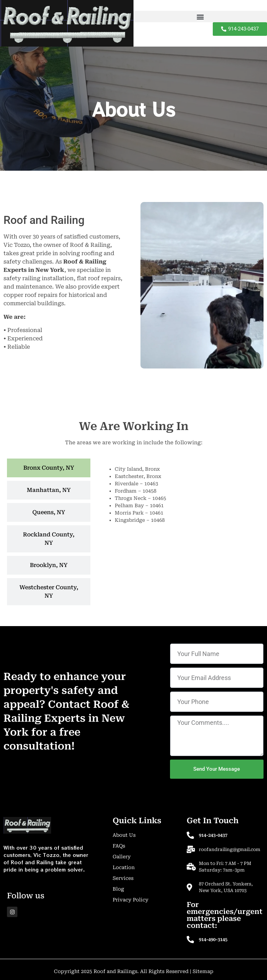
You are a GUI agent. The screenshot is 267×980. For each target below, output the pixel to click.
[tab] (49, 468)
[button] (200, 17)
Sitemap (203, 971)
